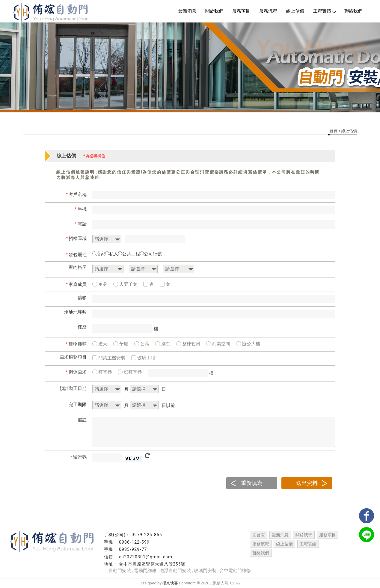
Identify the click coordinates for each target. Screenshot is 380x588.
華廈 (121, 344)
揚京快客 (170, 583)
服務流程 (268, 11)
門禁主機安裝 (109, 358)
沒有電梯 (130, 372)
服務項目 (241, 11)
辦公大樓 (248, 344)
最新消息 (187, 11)
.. (211, 583)
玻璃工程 (143, 358)
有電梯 (102, 372)
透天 (100, 344)
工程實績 (324, 11)
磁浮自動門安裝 (175, 571)
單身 (100, 284)
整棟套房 (188, 344)
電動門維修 (145, 571)
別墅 (163, 344)
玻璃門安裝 (205, 571)
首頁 (334, 131)
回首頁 (259, 535)
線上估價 (295, 11)
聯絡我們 (353, 11)
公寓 (142, 344)
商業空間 (218, 344)
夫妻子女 (125, 284)
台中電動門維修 (235, 571)
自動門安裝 (120, 571)
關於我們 (214, 11)
